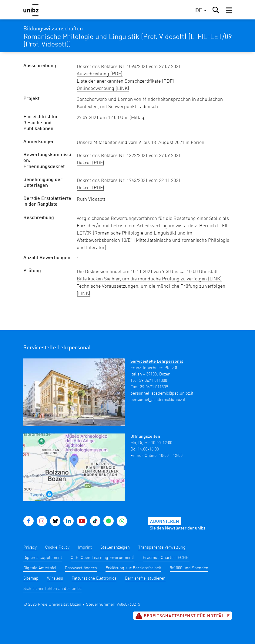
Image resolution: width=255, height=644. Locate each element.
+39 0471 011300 (152, 381)
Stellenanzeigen (115, 547)
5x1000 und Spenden (189, 568)
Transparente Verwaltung (162, 547)
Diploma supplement (43, 558)
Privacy (30, 547)
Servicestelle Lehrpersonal (157, 361)
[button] (229, 10)
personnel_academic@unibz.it (158, 400)
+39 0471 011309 (153, 387)
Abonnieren (165, 522)
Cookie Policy (57, 547)
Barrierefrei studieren (145, 578)
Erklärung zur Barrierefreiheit (133, 568)
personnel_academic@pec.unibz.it (162, 393)
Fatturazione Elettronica (94, 578)
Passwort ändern (81, 568)
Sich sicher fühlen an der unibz (52, 589)
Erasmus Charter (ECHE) (166, 558)
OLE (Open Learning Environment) (102, 558)
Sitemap (31, 578)
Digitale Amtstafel (40, 568)
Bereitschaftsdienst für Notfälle (183, 616)
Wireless (55, 578)
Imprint (85, 547)
